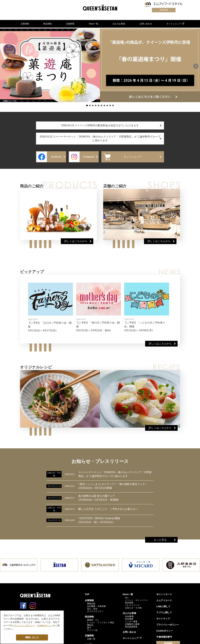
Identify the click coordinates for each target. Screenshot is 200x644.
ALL (127, 596)
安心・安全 (92, 607)
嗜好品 (90, 623)
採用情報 (164, 10)
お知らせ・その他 (133, 606)
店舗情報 (70, 24)
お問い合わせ (146, 24)
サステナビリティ (95, 609)
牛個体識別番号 (164, 635)
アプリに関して (164, 611)
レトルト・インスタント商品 (101, 621)
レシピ (88, 642)
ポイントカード (164, 592)
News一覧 (94, 24)
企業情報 (25, 24)
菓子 (89, 626)
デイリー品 (92, 628)
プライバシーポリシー (168, 623)
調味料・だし (93, 618)
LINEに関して (163, 605)
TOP (87, 592)
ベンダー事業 (131, 620)
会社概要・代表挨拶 (96, 604)
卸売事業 (129, 617)
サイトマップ (163, 617)
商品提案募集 (131, 625)
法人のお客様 (119, 24)
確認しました (32, 637)
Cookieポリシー (165, 629)
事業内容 (91, 602)
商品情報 (48, 24)
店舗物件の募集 (132, 622)
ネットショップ (174, 24)
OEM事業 (129, 615)
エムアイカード (164, 598)
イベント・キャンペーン (136, 598)
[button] (4, 65)
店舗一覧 (91, 637)
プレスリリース (132, 603)
